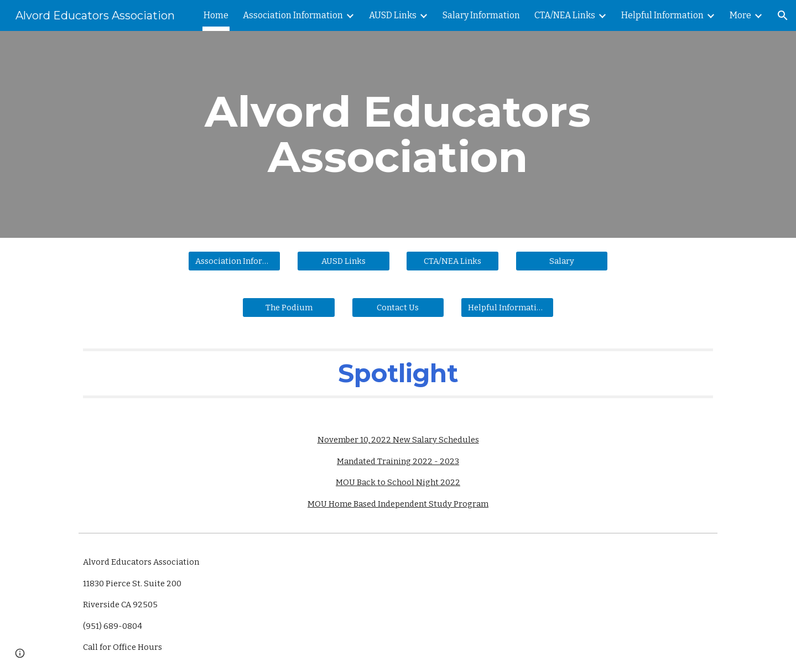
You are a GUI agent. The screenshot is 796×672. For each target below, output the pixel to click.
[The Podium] (289, 307)
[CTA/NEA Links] (452, 261)
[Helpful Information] (507, 307)
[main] (398, 134)
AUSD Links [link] (393, 15)
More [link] (740, 15)
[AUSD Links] (344, 261)
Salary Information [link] (481, 15)
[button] (783, 15)
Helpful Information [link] (662, 15)
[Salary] (562, 261)
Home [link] (216, 15)
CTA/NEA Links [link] (565, 15)
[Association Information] (235, 261)
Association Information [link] (293, 15)
